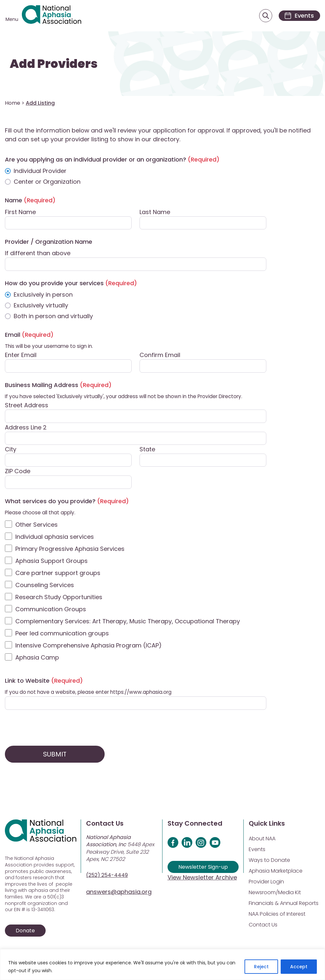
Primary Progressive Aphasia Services (70, 549)
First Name (20, 212)
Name (30, 201)
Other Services (37, 525)
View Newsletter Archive (202, 878)
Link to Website (44, 681)
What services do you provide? (67, 502)
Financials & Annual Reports (284, 904)
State (147, 450)
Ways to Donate (269, 861)
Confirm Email (160, 356)
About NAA (262, 839)
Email (29, 335)
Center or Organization (47, 182)
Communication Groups (51, 610)
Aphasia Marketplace (276, 871)
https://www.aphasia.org (141, 693)
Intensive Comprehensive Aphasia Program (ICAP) (89, 646)
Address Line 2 (26, 428)
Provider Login (266, 882)
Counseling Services (45, 586)
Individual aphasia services (55, 537)
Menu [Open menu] (12, 20)
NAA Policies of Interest (277, 915)
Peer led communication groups (62, 634)
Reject (261, 967)
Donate (25, 931)
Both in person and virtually (53, 317)
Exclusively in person (43, 295)
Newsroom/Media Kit (275, 893)
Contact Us (263, 925)
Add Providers (54, 64)
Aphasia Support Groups (52, 561)
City (11, 450)
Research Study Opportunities (59, 598)
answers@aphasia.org (119, 892)
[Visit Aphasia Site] (52, 16)
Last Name (155, 212)
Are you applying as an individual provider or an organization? (112, 160)
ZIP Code (18, 472)
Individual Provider (40, 171)
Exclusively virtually (41, 306)
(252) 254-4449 (107, 876)
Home (13, 104)
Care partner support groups (58, 574)
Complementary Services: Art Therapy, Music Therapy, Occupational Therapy (128, 622)
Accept (299, 967)
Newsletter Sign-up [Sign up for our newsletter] (203, 868)
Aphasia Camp (37, 658)
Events (257, 850)
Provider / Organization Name (49, 242)
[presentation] (54, 728)
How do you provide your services (71, 284)
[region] (162, 964)
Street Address (27, 406)
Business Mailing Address (58, 386)
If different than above (38, 254)
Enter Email (21, 356)
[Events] (298, 16)
